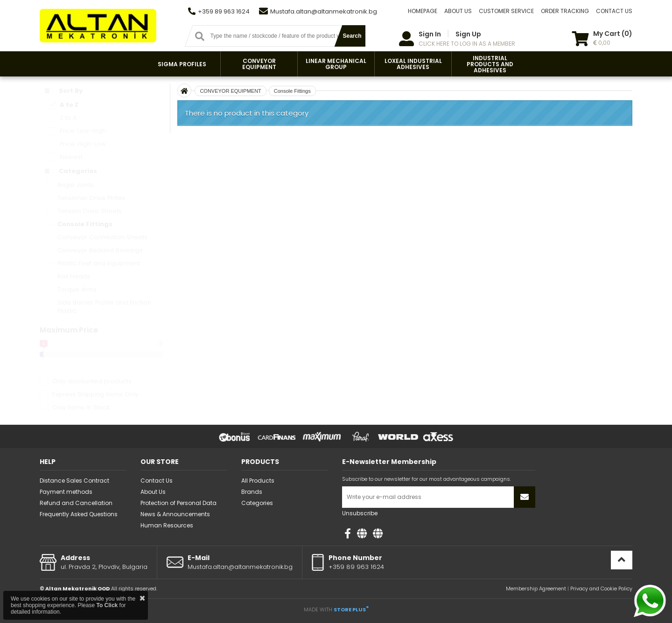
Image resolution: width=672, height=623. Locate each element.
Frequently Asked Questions (79, 514)
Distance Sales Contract (74, 481)
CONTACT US (614, 11)
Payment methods (66, 492)
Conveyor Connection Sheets (102, 237)
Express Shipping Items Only (95, 394)
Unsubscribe (360, 513)
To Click (107, 605)
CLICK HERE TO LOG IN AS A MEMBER (467, 44)
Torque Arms (77, 289)
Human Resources (167, 525)
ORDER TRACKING (565, 11)
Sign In (430, 34)
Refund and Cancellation (76, 503)
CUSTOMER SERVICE (506, 11)
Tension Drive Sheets (90, 211)
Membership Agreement (536, 588)
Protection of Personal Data (178, 503)
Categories (257, 503)
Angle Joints (76, 185)
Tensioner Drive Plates (91, 198)
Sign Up (468, 34)
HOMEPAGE (423, 11)
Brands (252, 492)
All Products (258, 481)
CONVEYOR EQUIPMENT (230, 91)
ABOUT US (458, 11)
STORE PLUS (351, 609)
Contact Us (157, 481)
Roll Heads (74, 276)
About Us (153, 492)
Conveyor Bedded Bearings (100, 250)
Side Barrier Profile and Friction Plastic (104, 307)
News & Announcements (175, 514)
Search (352, 36)
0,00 (602, 43)
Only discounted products (92, 381)
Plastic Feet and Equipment (99, 263)
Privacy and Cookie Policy (601, 588)
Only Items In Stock (81, 407)
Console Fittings (85, 224)
